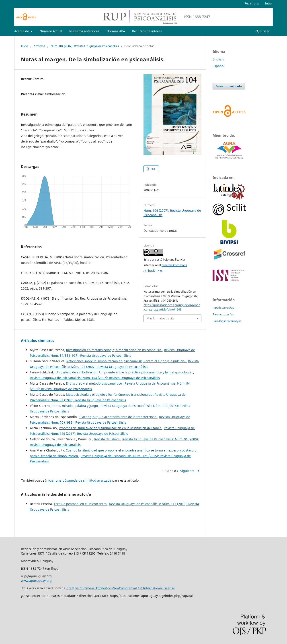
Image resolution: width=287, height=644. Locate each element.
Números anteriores (84, 31)
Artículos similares (38, 341)
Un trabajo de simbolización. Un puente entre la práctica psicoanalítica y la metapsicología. (124, 372)
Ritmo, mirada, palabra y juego (75, 406)
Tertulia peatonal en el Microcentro (81, 504)
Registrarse (252, 3)
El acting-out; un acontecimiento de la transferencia (118, 417)
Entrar (269, 3)
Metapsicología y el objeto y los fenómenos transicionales (109, 394)
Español (218, 66)
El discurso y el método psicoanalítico (94, 383)
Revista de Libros (107, 439)
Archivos (39, 46)
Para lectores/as (223, 308)
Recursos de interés (147, 31)
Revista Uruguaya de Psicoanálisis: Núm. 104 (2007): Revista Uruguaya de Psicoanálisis (95, 378)
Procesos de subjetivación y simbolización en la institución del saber (110, 428)
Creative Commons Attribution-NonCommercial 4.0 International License (121, 588)
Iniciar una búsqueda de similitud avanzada (78, 480)
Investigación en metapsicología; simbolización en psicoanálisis (114, 350)
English (218, 59)
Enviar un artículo (229, 86)
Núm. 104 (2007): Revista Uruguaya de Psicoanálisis (85, 46)
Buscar (263, 31)
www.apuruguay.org (36, 581)
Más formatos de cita (161, 318)
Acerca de (22, 31)
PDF (153, 169)
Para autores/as (223, 314)
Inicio (25, 46)
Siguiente (187, 471)
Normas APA (116, 31)
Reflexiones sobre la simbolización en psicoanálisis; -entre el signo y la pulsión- (126, 361)
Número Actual (51, 31)
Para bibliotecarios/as (227, 321)
